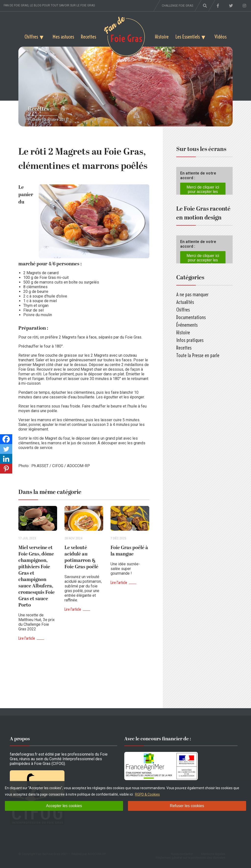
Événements (187, 325)
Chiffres (31, 37)
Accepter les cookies (64, 806)
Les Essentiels (188, 37)
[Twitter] (6, 449)
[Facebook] (6, 439)
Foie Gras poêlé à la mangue (129, 551)
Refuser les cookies (187, 806)
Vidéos (220, 37)
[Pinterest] (6, 469)
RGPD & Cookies (147, 794)
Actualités (185, 302)
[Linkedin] (6, 459)
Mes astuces (63, 37)
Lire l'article (27, 638)
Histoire (162, 37)
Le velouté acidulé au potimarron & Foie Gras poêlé (81, 557)
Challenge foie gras (177, 6)
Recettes (88, 37)
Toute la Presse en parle (198, 355)
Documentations (191, 317)
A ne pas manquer (192, 294)
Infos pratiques (190, 340)
